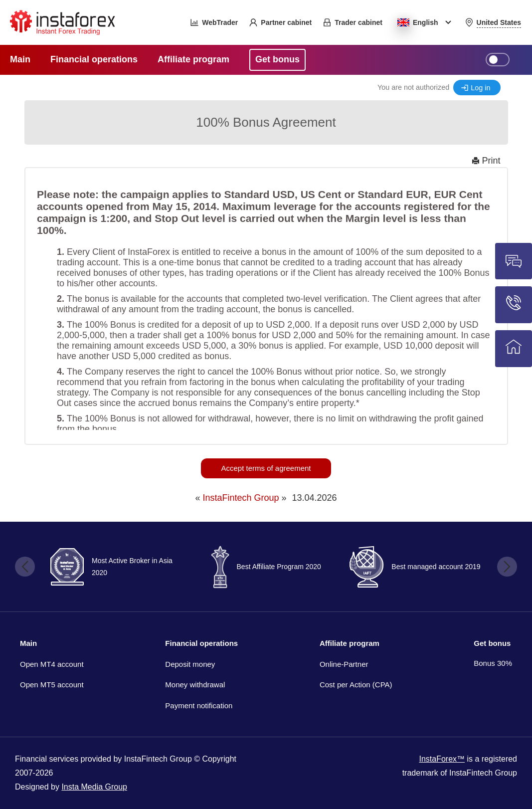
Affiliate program (350, 643)
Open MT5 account (52, 685)
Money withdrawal (195, 685)
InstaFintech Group (241, 498)
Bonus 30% (493, 663)
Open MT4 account (52, 664)
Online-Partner (344, 664)
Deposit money (190, 664)
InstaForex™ (442, 759)
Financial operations (201, 643)
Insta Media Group (94, 787)
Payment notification (199, 706)
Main (28, 643)
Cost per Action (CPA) (356, 685)
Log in (480, 88)
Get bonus (492, 643)
